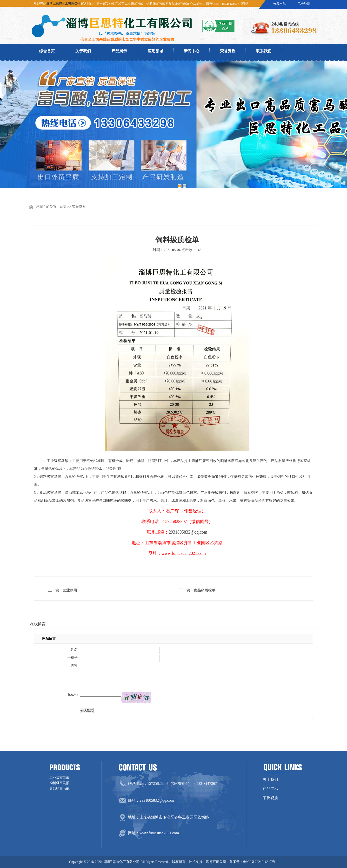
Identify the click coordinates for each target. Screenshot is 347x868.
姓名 (74, 650)
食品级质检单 (205, 590)
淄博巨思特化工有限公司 (63, 3)
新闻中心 (192, 51)
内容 (74, 666)
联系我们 (264, 51)
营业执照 (70, 590)
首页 (63, 207)
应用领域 (155, 51)
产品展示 (119, 51)
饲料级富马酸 (60, 783)
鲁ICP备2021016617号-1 (260, 862)
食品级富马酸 (60, 788)
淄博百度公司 (216, 862)
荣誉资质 (228, 51)
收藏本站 (280, 4)
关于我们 (83, 51)
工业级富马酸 (60, 778)
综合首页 (47, 51)
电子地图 (304, 4)
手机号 (73, 658)
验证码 (73, 694)
